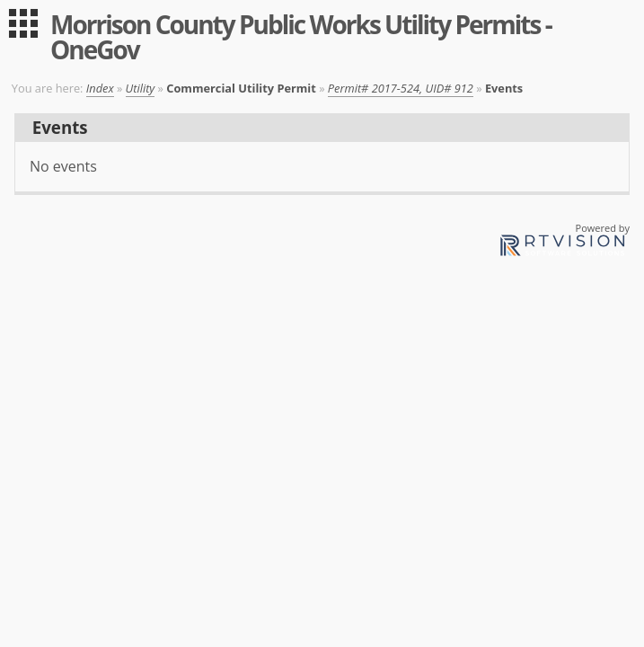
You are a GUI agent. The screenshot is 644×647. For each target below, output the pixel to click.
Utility (141, 88)
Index (100, 88)
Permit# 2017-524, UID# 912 (401, 88)
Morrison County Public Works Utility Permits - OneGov (301, 37)
